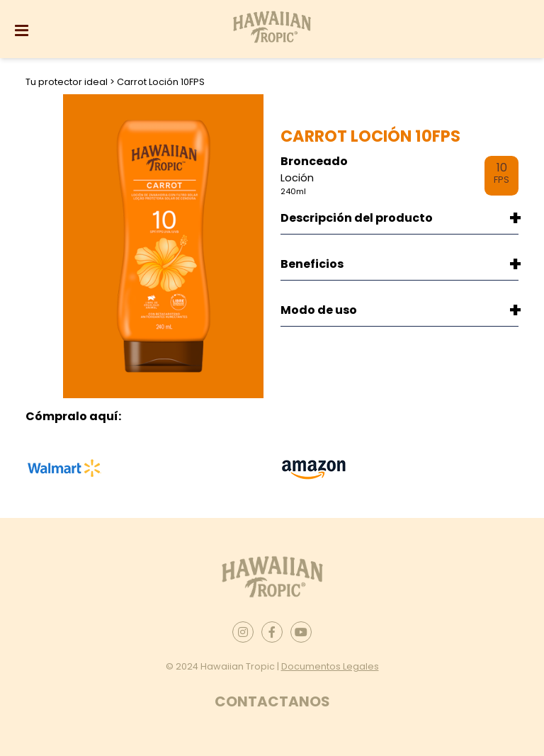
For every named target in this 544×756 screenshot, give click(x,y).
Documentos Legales (330, 666)
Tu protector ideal (68, 82)
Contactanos (272, 701)
